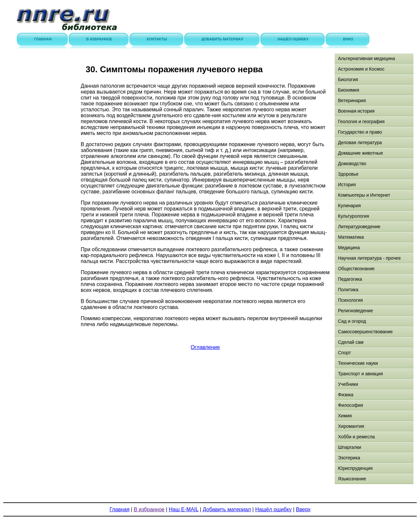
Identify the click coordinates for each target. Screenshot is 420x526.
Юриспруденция (355, 468)
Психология (350, 300)
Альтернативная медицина (367, 58)
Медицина (349, 248)
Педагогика (350, 279)
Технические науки (358, 363)
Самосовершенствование (365, 332)
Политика (348, 290)
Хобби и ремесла (356, 437)
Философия (350, 405)
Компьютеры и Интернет (364, 195)
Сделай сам (351, 342)
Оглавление (205, 347)
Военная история (356, 111)
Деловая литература (360, 142)
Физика (346, 395)
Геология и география (361, 121)
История (347, 185)
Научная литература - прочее (369, 258)
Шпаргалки (350, 447)
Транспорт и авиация (360, 374)
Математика (351, 237)
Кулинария (349, 206)
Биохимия (348, 90)
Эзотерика (349, 458)
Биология (348, 79)
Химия (345, 416)
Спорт (344, 353)
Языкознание (352, 479)
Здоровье (348, 174)
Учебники (348, 384)
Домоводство (352, 164)
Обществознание (356, 269)
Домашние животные (360, 153)
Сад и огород (352, 321)
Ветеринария (352, 100)
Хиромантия (351, 426)
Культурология (354, 216)
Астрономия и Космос (361, 69)
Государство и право (360, 132)
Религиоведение (356, 311)
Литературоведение (359, 227)
